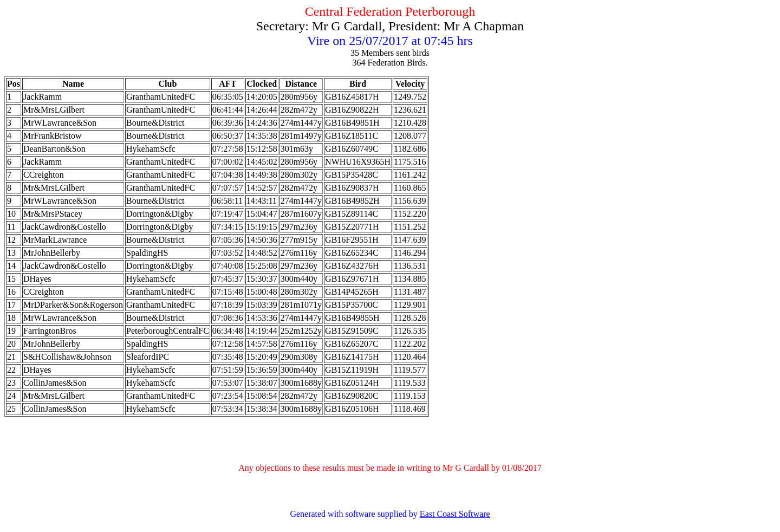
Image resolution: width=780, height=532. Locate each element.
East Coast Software (455, 514)
